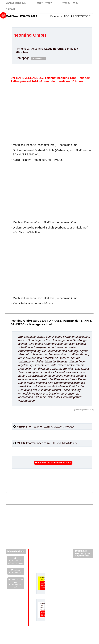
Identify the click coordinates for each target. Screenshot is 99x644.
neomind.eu (40, 58)
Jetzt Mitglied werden (44, 585)
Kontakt (10, 9)
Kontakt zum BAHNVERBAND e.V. (55, 463)
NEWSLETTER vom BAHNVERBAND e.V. (16, 583)
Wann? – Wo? (70, 3)
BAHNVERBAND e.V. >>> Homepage (16, 562)
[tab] (16, 551)
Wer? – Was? (44, 3)
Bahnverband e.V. (16, 3)
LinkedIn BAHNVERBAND (16, 571)
